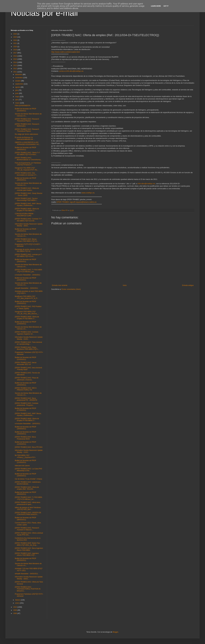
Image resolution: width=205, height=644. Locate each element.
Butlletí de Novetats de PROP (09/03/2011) (25, 493)
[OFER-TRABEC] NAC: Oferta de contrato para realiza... (27, 189)
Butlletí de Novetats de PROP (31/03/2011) (25, 110)
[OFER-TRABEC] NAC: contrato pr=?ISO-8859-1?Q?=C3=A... (28, 255)
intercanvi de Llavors (22, 466)
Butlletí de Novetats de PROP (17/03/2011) (25, 409)
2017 (15, 53)
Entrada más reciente (60, 285)
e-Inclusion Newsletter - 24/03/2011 (28, 275)
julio (17, 90)
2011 (15, 72)
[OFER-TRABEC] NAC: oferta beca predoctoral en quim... (28, 503)
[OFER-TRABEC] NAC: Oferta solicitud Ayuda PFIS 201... (29, 534)
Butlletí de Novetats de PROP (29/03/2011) (25, 179)
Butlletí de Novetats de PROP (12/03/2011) (25, 443)
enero (18, 603)
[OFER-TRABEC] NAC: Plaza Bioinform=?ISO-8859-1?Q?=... (27, 348)
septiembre (19, 84)
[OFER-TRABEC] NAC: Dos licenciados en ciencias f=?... (26, 174)
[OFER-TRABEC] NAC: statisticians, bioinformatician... (28, 483)
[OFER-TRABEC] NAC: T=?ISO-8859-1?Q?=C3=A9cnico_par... (29, 271)
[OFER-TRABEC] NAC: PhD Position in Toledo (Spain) (28, 307)
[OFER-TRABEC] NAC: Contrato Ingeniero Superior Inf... (27, 333)
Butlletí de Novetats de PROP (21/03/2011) (25, 358)
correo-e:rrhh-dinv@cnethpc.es (71, 71)
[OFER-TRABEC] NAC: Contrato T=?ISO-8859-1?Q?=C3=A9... (28, 220)
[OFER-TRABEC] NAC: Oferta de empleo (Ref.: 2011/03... (27, 488)
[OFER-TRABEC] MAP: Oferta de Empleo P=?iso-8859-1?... (27, 210)
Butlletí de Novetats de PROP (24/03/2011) (25, 279)
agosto (18, 87)
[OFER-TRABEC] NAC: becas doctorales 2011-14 (26, 363)
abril (17, 100)
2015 (15, 59)
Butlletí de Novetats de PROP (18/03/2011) (25, 384)
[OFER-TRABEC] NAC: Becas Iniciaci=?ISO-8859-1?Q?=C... (27, 240)
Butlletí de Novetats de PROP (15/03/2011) (25, 433)
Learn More (156, 6)
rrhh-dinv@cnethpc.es (146, 184)
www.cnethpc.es (88, 193)
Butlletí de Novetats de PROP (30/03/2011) (25, 148)
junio (17, 93)
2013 (15, 65)
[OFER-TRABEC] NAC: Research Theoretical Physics (27, 120)
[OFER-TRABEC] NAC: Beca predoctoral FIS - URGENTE (26, 399)
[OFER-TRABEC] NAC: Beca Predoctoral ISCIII (25, 438)
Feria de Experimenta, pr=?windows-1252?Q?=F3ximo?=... (28, 164)
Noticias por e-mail (44, 13)
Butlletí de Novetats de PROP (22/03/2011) (25, 323)
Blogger (115, 632)
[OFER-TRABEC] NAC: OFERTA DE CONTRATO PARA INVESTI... (28, 514)
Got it (166, 6)
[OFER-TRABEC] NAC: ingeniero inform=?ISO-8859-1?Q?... (27, 554)
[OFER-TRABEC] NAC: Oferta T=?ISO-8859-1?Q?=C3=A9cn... (27, 154)
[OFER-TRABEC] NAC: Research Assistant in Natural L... (27, 529)
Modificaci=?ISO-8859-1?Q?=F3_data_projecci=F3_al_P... (27, 297)
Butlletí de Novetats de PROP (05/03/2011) (25, 559)
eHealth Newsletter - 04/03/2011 (26, 574)
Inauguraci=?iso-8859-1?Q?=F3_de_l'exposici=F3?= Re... (27, 169)
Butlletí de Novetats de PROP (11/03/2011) (25, 461)
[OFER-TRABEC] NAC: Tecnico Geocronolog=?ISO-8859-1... (26, 199)
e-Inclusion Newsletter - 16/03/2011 (28, 424)
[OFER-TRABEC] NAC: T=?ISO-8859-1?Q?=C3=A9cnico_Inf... (29, 498)
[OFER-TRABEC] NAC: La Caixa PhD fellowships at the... (28, 470)
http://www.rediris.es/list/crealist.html (66, 52)
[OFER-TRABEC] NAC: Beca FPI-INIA (29, 447)
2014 (15, 62)
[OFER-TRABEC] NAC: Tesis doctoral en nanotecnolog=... (28, 343)
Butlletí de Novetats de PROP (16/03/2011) (25, 428)
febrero (18, 600)
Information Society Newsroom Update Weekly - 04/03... (29, 578)
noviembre (19, 78)
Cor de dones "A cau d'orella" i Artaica (28, 479)
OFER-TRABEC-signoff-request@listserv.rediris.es (77, 202)
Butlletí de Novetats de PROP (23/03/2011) (25, 302)
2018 (15, 50)
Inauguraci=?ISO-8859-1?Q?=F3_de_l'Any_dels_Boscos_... (27, 313)
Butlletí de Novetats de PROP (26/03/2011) (25, 230)
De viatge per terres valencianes (26, 134)
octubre (18, 81)
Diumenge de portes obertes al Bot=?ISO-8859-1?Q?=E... (28, 250)
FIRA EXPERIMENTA (23, 106)
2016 (15, 56)
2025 (15, 37)
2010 (15, 607)
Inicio (125, 285)
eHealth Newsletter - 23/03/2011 (26, 288)
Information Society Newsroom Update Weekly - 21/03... (29, 338)
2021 (15, 43)
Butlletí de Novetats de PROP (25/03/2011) (25, 260)
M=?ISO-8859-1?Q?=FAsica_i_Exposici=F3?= (25, 456)
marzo (18, 103)
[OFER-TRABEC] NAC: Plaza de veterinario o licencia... (27, 379)
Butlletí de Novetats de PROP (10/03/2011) (25, 475)
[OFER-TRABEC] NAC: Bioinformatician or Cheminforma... (28, 159)
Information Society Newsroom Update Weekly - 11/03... (29, 451)
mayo (17, 97)
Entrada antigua (188, 285)
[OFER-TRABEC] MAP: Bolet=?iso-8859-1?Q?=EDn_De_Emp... (28, 544)
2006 (15, 613)
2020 (15, 47)
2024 (15, 40)
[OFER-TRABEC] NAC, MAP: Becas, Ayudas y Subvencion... (28, 205)
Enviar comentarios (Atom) (71, 289)
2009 (15, 610)
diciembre (19, 75)
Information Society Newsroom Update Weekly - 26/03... (29, 225)
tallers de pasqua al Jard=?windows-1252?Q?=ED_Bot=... (28, 508)
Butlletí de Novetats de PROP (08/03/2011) (25, 519)
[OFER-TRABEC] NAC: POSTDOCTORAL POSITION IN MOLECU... (28, 589)
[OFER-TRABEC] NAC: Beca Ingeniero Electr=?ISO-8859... (29, 549)
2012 (15, 69)
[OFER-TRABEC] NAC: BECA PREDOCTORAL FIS (26, 389)
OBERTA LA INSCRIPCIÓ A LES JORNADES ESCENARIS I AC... (28, 143)
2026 (15, 34)
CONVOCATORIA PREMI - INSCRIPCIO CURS (25, 215)
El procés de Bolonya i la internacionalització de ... (25, 138)
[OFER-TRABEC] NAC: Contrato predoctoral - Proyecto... (27, 404)
